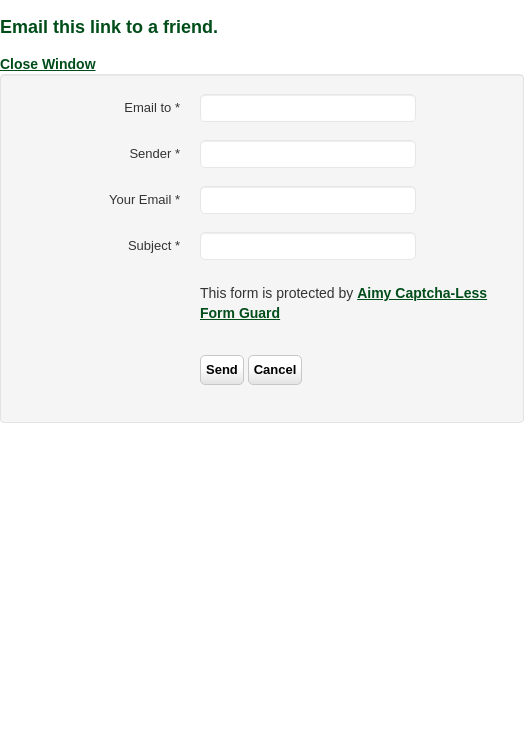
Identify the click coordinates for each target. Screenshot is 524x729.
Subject (154, 245)
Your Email (144, 199)
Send (222, 369)
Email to (152, 107)
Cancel (275, 369)
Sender (154, 153)
